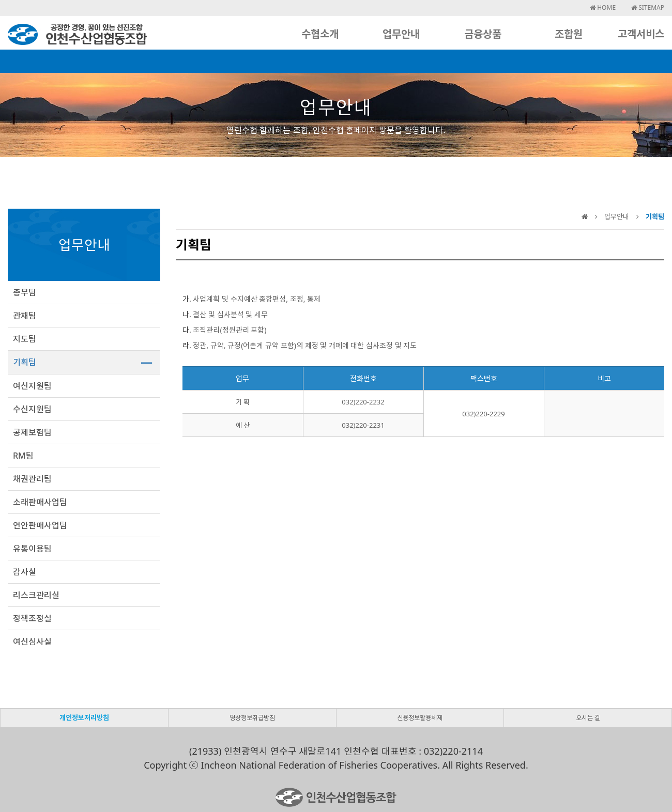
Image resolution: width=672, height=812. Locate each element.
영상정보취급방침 (252, 717)
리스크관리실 (36, 595)
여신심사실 (32, 642)
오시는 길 (588, 717)
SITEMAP (648, 7)
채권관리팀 (32, 479)
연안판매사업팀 (40, 525)
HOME (603, 7)
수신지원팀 (32, 409)
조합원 (569, 34)
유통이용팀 (32, 549)
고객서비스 (641, 34)
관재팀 (25, 316)
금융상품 (483, 34)
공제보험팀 (32, 432)
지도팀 (25, 339)
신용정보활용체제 (420, 717)
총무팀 (25, 292)
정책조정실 (32, 618)
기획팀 (25, 362)
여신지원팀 (32, 386)
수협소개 (320, 34)
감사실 (25, 572)
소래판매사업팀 (40, 502)
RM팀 (23, 456)
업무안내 (401, 34)
